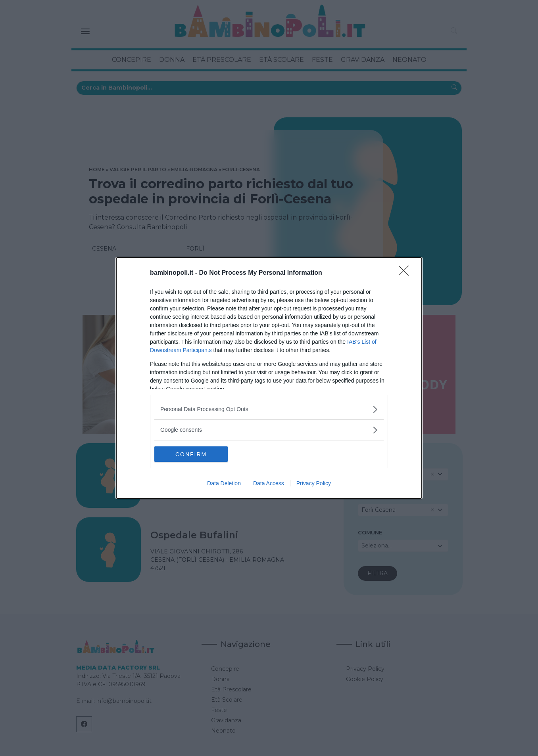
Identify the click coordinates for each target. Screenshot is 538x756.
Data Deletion (224, 484)
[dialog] (269, 378)
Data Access (269, 484)
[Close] (406, 273)
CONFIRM (192, 454)
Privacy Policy (314, 484)
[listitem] (269, 409)
